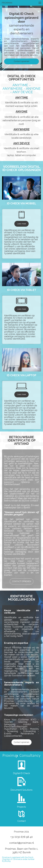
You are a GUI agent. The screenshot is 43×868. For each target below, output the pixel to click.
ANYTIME (22, 97)
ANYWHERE (22, 129)
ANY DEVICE (21, 143)
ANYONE (22, 111)
